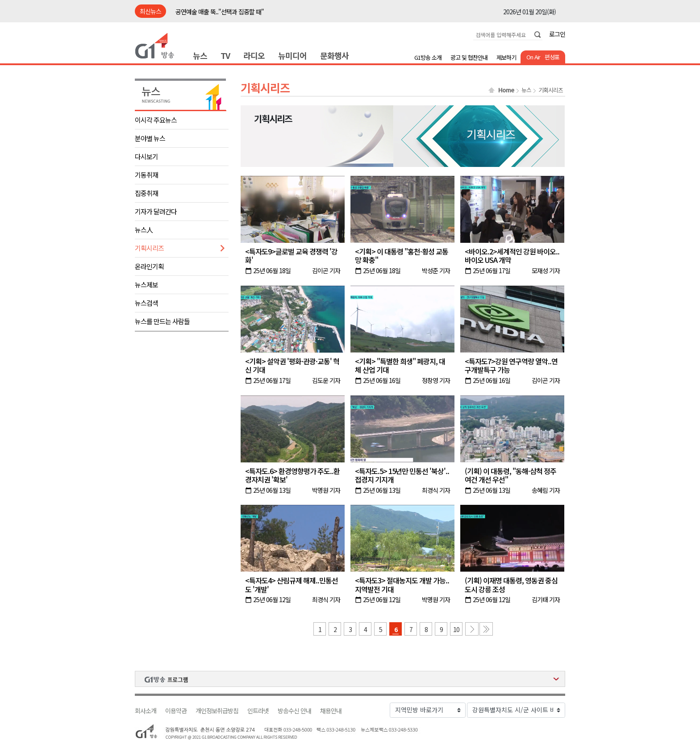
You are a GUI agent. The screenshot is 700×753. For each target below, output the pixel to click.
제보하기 (506, 57)
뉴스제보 (146, 285)
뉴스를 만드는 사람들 (162, 321)
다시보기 (146, 156)
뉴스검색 (146, 303)
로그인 (557, 34)
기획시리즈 (149, 248)
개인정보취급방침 (217, 711)
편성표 (552, 57)
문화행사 (334, 55)
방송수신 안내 (294, 711)
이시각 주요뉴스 (156, 120)
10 (456, 629)
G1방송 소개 (428, 57)
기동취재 (146, 175)
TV (225, 55)
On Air (533, 57)
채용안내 (331, 711)
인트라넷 (258, 711)
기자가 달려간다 (156, 211)
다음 (472, 629)
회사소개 (146, 711)
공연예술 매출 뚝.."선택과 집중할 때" (220, 12)
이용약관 (176, 711)
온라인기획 (149, 266)
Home (506, 90)
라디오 (254, 55)
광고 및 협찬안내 (469, 57)
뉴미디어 (292, 55)
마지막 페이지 (486, 629)
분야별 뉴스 (150, 138)
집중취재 (146, 193)
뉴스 (200, 55)
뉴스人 (144, 230)
